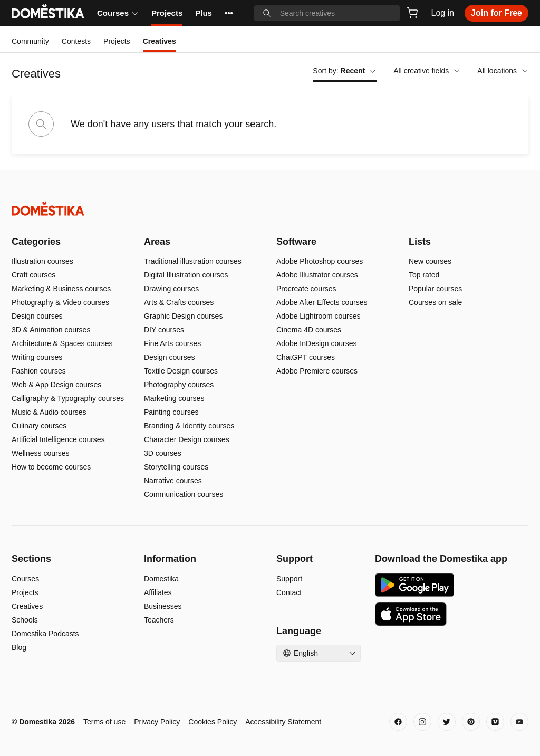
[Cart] (412, 13)
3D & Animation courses (51, 330)
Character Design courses (187, 439)
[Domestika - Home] (270, 209)
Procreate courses (306, 289)
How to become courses (51, 467)
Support (289, 579)
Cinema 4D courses (309, 330)
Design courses (37, 316)
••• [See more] (229, 13)
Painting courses (171, 412)
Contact (289, 592)
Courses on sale (435, 302)
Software (296, 242)
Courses (118, 13)
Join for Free (496, 13)
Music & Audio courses (49, 412)
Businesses (163, 606)
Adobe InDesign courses (317, 343)
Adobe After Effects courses (322, 302)
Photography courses (179, 385)
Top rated (424, 275)
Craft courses (33, 275)
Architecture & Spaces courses (62, 343)
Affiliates (158, 592)
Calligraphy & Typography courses (68, 398)
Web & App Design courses (56, 385)
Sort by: (345, 71)
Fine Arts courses (172, 343)
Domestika (161, 579)
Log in (443, 13)
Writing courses (37, 357)
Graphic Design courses (183, 316)
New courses (430, 261)
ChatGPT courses (306, 357)
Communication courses (184, 494)
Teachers (159, 620)
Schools (25, 620)
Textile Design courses (181, 371)
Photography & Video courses (60, 302)
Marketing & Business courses (61, 289)
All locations (503, 71)
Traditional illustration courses (193, 261)
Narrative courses (173, 481)
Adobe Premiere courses (317, 371)
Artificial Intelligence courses (58, 439)
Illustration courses (42, 261)
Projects (167, 13)
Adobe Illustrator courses (317, 275)
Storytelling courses (176, 467)
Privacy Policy (157, 722)
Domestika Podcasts (45, 634)
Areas (157, 242)
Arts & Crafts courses (179, 302)
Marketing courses (174, 398)
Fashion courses (39, 371)
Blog (19, 647)
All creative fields (427, 71)
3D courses (163, 453)
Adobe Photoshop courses (320, 261)
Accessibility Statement (283, 722)
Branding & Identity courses (189, 426)
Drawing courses (171, 289)
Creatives (27, 606)
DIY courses (164, 330)
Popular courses (435, 289)
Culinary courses (39, 426)
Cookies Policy (213, 722)
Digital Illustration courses (186, 275)
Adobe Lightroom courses (319, 316)
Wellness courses (40, 453)
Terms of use (104, 722)
